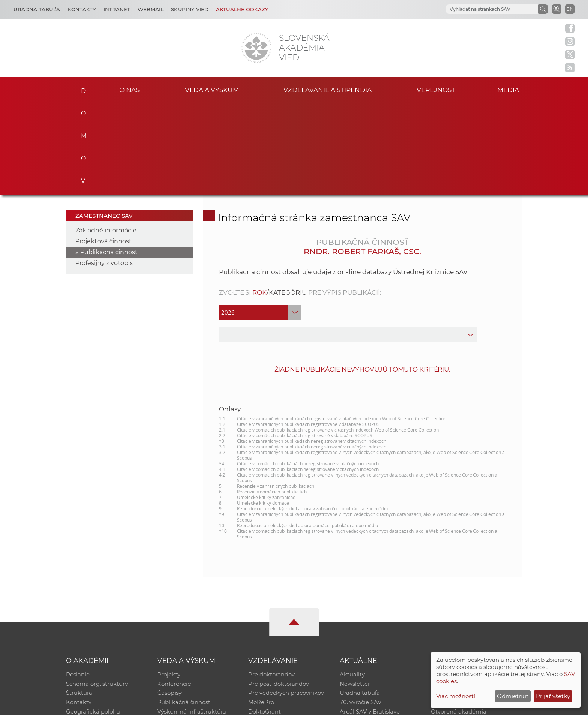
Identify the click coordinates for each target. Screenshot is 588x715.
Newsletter (355, 591)
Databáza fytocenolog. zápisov (473, 601)
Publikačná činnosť (109, 159)
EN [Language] (570, 9)
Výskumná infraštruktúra (192, 621)
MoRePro (261, 611)
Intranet (117, 9)
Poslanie (78, 582)
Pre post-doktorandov (279, 591)
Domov (81, 88)
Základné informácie (106, 137)
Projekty (169, 582)
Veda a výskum (212, 89)
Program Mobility (272, 630)
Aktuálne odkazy (242, 9)
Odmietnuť (513, 696)
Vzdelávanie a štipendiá (328, 89)
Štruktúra (79, 601)
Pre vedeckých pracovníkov (286, 601)
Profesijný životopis (104, 170)
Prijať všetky (553, 696)
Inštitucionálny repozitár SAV (471, 582)
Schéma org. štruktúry (97, 591)
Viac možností (456, 696)
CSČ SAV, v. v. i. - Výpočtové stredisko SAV (178, 706)
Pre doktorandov (271, 582)
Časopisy (169, 601)
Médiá (511, 89)
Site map (405, 706)
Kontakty (82, 9)
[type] (348, 242)
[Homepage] (256, 48)
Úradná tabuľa (360, 601)
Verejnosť (436, 89)
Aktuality (352, 582)
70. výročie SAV (361, 611)
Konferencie (174, 591)
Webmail (151, 9)
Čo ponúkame (360, 630)
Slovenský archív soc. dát (465, 591)
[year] (260, 219)
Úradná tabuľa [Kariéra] (37, 9)
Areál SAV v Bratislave (370, 621)
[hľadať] (483, 9)
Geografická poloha (93, 621)
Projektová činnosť (103, 148)
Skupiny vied (190, 9)
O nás (130, 89)
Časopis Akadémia (457, 611)
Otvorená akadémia (459, 621)
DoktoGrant (265, 621)
